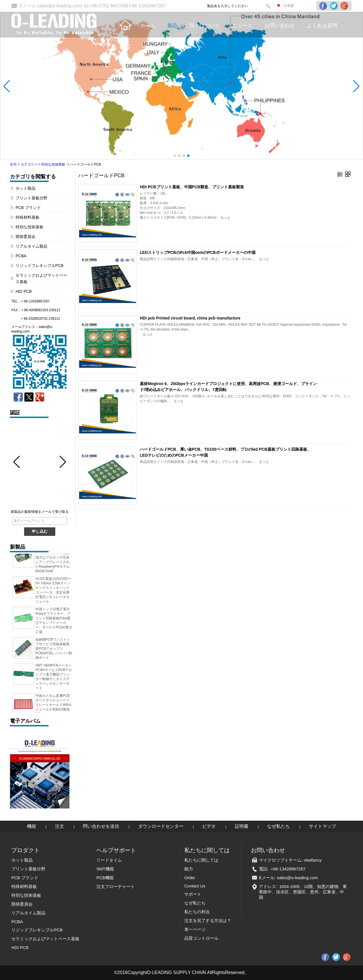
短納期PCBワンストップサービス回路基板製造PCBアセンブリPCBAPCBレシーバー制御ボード (54, 650)
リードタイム (109, 860)
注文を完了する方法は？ (208, 921)
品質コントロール (201, 938)
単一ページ (195, 929)
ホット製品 (26, 188)
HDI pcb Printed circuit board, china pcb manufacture (190, 318)
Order (190, 878)
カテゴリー (29, 164)
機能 (31, 826)
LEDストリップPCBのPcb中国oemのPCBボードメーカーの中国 (198, 252)
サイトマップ (322, 826)
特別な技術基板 (53, 164)
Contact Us (195, 886)
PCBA (21, 256)
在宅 (13, 164)
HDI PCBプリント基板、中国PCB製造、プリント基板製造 (192, 187)
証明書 (242, 826)
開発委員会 (26, 237)
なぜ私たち (278, 826)
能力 (189, 869)
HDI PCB (24, 291)
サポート (193, 894)
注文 (60, 826)
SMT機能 (105, 869)
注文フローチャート (116, 886)
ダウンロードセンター (161, 826)
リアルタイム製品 (31, 246)
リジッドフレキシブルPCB (40, 266)
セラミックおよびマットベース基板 (45, 939)
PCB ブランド (28, 208)
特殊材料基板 (28, 217)
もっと (225, 218)
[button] (175, 156)
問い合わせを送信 (101, 826)
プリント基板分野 (31, 198)
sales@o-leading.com (59, 6)
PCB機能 (105, 878)
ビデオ (209, 826)
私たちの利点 (197, 912)
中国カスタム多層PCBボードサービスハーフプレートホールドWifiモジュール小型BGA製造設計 (54, 706)
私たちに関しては (201, 860)
